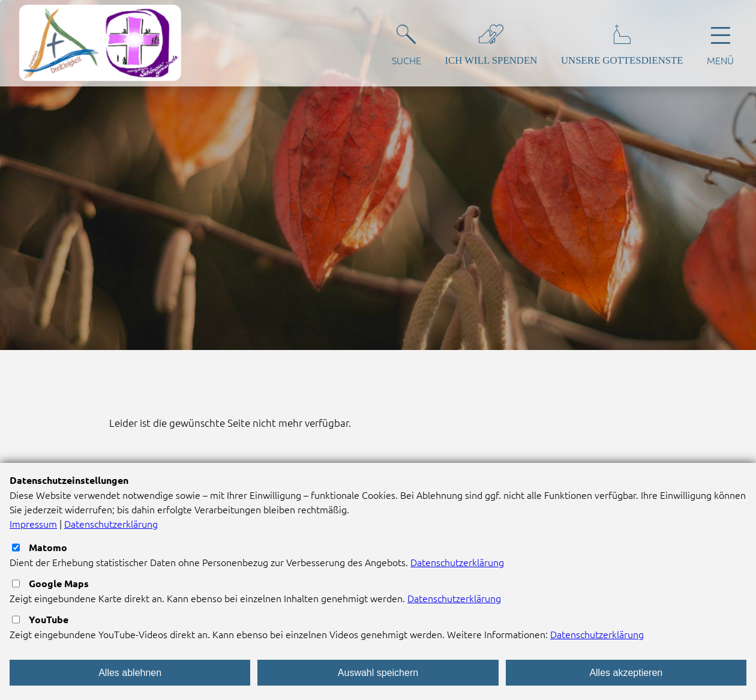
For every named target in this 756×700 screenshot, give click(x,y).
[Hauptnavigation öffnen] (720, 43)
